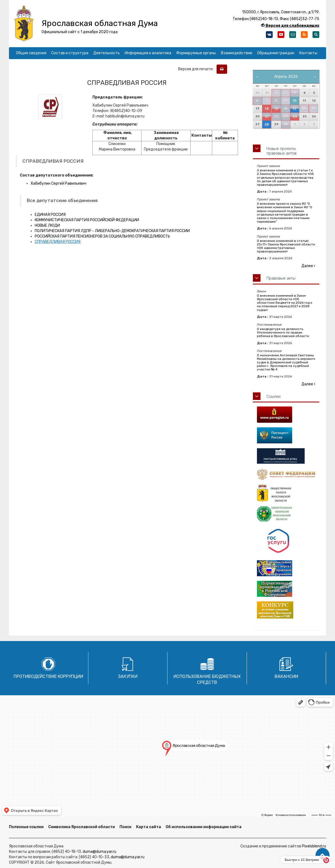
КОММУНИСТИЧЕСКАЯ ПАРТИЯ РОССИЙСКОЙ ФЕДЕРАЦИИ (87, 220)
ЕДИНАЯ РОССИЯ (50, 215)
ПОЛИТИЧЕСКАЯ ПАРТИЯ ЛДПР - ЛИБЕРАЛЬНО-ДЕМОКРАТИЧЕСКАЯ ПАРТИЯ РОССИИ (112, 231)
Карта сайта (149, 827)
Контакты (308, 53)
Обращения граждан (276, 53)
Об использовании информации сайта (204, 827)
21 (267, 116)
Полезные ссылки (26, 827)
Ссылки (273, 396)
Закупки (128, 676)
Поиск (125, 827)
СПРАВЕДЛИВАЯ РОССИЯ (58, 242)
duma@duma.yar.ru (99, 852)
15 (276, 109)
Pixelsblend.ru (314, 846)
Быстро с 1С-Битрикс (302, 860)
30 (286, 124)
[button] (323, 855)
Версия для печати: (197, 69)
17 (295, 109)
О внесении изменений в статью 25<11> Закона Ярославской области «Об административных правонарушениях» (286, 246)
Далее (308, 266)
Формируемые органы (196, 53)
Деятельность (107, 53)
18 (304, 109)
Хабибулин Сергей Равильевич (59, 183)
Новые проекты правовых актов (281, 151)
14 (267, 109)
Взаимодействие (237, 53)
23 (286, 116)
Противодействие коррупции (48, 676)
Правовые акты (281, 278)
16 (286, 109)
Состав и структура (70, 53)
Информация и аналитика (148, 53)
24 (295, 116)
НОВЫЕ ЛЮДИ (47, 225)
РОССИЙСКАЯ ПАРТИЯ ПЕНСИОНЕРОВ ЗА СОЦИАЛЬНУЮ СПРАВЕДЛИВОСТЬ (102, 236)
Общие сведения (31, 53)
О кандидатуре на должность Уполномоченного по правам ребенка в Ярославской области (283, 332)
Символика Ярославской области (82, 827)
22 (276, 116)
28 (267, 124)
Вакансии (286, 676)
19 (314, 109)
